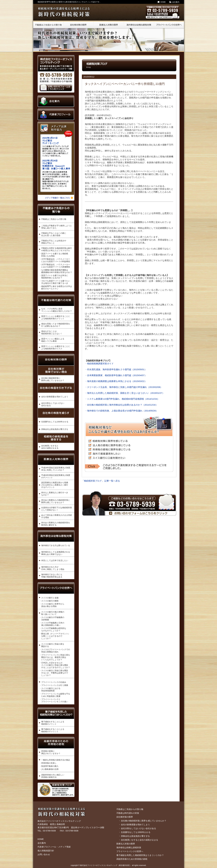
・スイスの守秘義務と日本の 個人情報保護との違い (52, 624)
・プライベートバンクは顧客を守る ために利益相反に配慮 (55, 695)
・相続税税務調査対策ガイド (99, 364)
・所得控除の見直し (48, 763)
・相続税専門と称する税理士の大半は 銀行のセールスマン (56, 287)
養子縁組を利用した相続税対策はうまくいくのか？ (140, 855)
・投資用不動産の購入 (49, 766)
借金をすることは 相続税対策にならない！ (52, 332)
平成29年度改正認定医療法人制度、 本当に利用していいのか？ (57, 469)
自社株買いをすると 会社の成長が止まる (50, 447)
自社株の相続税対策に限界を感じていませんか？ (144, 821)
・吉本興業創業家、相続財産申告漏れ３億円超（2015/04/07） (116, 375)
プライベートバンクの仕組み (54, 682)
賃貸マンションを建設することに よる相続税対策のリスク (56, 347)
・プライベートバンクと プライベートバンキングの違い (54, 700)
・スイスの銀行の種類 (49, 601)
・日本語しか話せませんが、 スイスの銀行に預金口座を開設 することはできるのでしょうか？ (55, 665)
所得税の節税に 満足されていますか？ (51, 752)
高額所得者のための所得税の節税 (132, 859)
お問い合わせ (44, 854)
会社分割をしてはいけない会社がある (138, 828)
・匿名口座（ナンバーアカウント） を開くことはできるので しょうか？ (55, 636)
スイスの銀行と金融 (50, 598)
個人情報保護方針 (46, 851)
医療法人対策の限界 (126, 844)
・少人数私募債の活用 (49, 769)
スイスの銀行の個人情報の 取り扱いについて (53, 613)
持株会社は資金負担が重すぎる (55, 429)
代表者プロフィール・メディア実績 (54, 847)
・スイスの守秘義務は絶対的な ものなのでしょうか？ (53, 629)
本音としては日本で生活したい (55, 560)
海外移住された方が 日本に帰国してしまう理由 (53, 568)
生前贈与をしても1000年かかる (55, 422)
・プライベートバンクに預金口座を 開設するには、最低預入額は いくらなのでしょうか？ (55, 657)
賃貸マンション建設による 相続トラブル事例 (53, 340)
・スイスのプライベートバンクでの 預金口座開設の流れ (55, 651)
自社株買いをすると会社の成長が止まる (140, 840)
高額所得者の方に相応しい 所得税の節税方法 (53, 776)
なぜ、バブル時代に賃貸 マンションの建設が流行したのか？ (57, 310)
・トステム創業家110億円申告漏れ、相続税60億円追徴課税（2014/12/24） (122, 399)
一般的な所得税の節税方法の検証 (56, 760)
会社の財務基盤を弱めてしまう (55, 397)
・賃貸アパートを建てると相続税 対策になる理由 (54, 255)
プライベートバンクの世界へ (130, 851)
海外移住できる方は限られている (56, 545)
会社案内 (176, 2)
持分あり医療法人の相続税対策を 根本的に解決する (56, 524)
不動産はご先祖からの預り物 (54, 219)
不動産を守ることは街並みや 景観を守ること (54, 242)
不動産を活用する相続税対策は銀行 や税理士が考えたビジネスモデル (57, 249)
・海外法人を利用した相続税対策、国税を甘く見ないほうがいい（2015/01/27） (125, 393)
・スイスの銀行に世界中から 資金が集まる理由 (52, 605)
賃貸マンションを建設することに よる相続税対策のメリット (56, 317)
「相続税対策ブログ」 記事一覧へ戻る (101, 481)
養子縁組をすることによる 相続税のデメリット (53, 730)
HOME (163, 2)
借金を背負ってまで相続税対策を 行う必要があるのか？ (56, 325)
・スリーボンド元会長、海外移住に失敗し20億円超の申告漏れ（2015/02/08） (124, 387)
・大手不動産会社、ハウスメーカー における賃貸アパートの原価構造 (55, 266)
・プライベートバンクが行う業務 (54, 685)
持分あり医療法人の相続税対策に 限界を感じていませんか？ (56, 501)
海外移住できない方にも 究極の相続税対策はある (52, 576)
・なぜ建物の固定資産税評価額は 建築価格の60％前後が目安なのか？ (56, 271)
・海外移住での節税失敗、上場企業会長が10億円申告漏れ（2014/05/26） (121, 411)
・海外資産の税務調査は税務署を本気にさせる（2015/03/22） (116, 381)
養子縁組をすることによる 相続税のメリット (53, 723)
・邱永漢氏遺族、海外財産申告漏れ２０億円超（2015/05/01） (116, 369)
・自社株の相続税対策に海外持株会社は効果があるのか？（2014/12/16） (121, 405)
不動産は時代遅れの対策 (128, 813)
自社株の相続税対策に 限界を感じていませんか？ (53, 379)
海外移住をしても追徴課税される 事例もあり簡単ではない (56, 553)
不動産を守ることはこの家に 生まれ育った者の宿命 (54, 234)
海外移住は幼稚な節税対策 (129, 848)
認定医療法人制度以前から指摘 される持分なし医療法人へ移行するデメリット (55, 485)
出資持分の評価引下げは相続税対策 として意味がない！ (57, 509)
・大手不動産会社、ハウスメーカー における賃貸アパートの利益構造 (55, 260)
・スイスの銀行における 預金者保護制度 (50, 690)
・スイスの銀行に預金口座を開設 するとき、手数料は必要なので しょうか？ (54, 673)
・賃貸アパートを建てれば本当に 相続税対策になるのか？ (54, 277)
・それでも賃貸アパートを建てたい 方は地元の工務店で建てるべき (55, 282)
